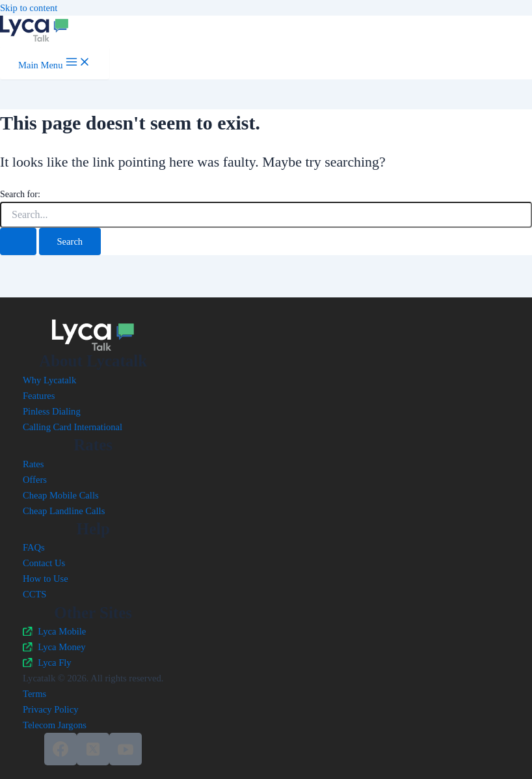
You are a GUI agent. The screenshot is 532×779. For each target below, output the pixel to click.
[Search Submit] (18, 242)
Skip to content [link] (29, 8)
